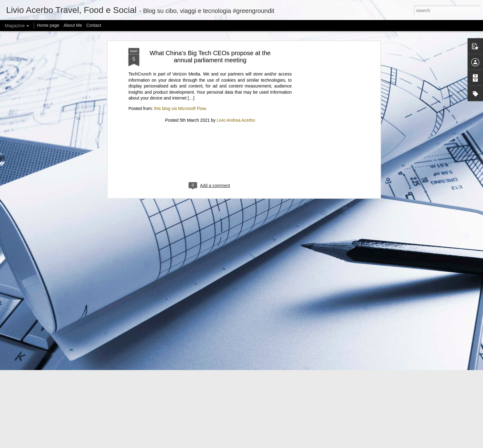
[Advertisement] (210, 88)
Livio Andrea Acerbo (236, 49)
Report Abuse (303, 445)
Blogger (285, 445)
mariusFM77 (249, 445)
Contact (94, 25)
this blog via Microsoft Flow (180, 37)
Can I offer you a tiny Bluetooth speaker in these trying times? (177, 403)
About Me (73, 25)
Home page (48, 25)
